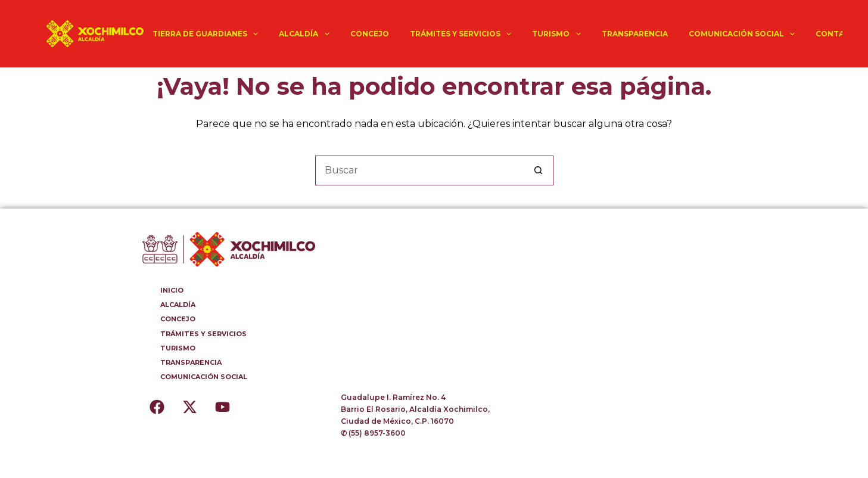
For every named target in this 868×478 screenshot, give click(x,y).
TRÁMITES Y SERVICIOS (463, 34)
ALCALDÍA (306, 34)
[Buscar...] (419, 170)
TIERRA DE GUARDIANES (208, 34)
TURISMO (559, 34)
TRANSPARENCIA (635, 34)
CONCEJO (370, 34)
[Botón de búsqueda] (539, 170)
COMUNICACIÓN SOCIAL (744, 34)
